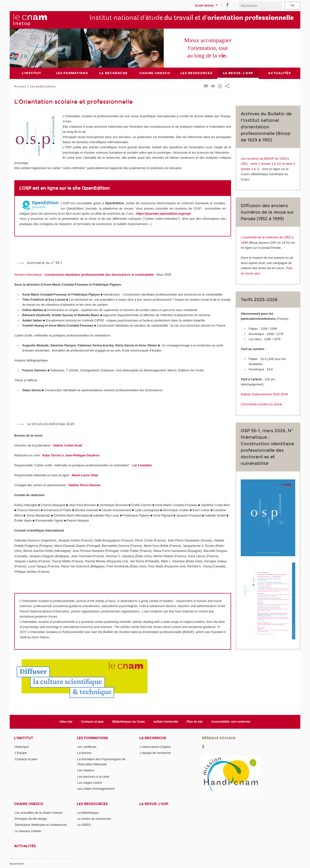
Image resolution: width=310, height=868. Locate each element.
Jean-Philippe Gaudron (82, 455)
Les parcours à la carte (93, 776)
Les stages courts (90, 783)
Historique (22, 747)
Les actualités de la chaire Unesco (39, 812)
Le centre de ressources (94, 819)
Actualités (25, 846)
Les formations (92, 738)
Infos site (66, 721)
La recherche (153, 738)
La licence (84, 753)
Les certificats (87, 747)
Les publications (43, 86)
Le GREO (84, 825)
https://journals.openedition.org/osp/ (163, 214)
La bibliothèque (88, 812)
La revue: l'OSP (154, 804)
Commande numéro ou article (261, 404)
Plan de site (195, 721)
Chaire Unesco (29, 804)
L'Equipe (21, 753)
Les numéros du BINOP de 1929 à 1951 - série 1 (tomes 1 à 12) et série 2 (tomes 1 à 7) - (268, 164)
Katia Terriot (52, 455)
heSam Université (166, 721)
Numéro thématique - (84, 274)
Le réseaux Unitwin (28, 831)
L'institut (24, 738)
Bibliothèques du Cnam (129, 721)
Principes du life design (31, 819)
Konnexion (17, 864)
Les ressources (92, 804)
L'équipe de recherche (155, 753)
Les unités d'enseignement (96, 789)
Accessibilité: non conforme (231, 721)
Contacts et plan (92, 721)
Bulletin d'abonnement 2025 (260, 394)
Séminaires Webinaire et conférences (41, 825)
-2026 (284, 394)
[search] (260, 6)
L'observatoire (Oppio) (155, 747)
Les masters (86, 770)
